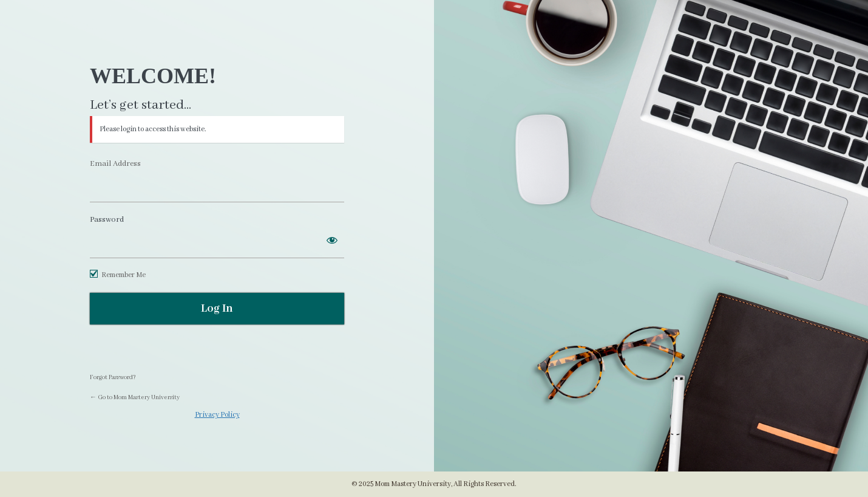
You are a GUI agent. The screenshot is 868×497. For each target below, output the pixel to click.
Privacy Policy (217, 415)
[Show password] (332, 240)
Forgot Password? (113, 378)
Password (107, 220)
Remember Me (124, 275)
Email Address (115, 164)
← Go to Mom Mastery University (135, 398)
